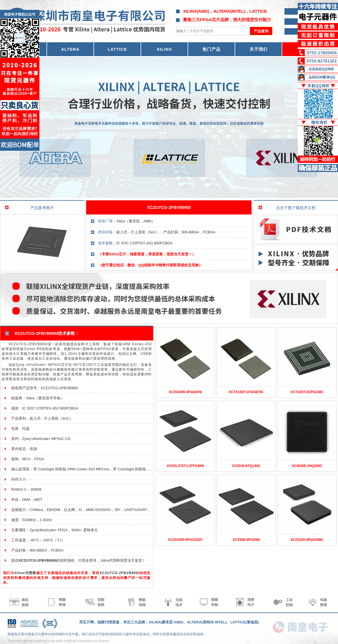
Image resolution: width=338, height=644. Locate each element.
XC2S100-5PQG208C (307, 540)
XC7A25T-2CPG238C (307, 392)
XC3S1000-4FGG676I (185, 392)
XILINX (164, 49)
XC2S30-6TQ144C (246, 466)
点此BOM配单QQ (322, 77)
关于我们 (259, 49)
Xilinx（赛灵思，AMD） (136, 221)
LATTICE (117, 49)
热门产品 (212, 49)
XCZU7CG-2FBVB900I (169, 207)
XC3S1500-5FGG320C (185, 540)
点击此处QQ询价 (321, 69)
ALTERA (70, 49)
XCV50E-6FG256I (246, 540)
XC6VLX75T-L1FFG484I (185, 466)
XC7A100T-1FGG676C (246, 392)
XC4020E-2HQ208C (307, 466)
